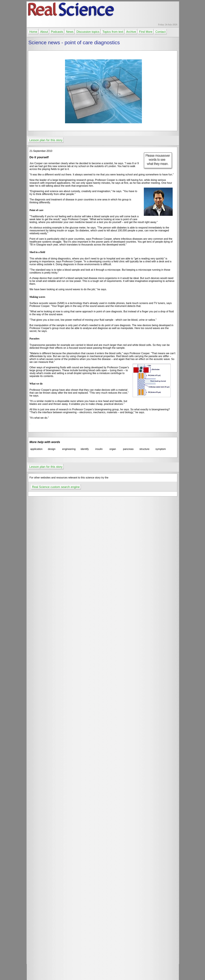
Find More (146, 32)
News (70, 32)
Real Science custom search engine (56, 487)
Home (33, 32)
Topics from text (113, 32)
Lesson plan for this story (46, 140)
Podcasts (57, 32)
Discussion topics (88, 32)
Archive (131, 32)
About (44, 32)
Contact (160, 32)
